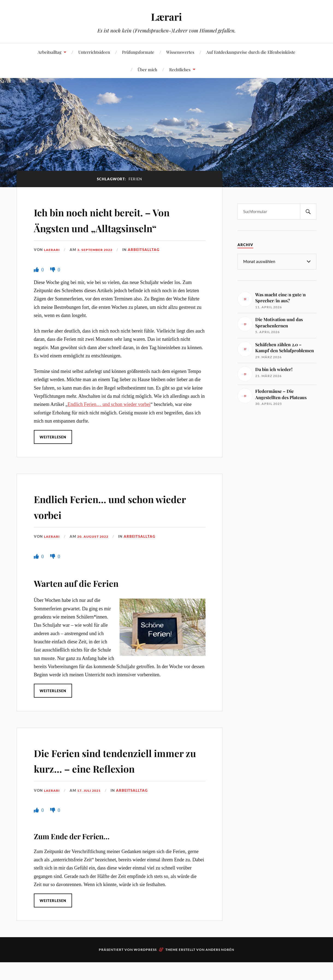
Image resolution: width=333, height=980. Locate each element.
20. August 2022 (96, 552)
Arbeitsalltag (50, 52)
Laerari (53, 265)
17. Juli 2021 (92, 821)
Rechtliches (180, 69)
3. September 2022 (98, 265)
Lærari (167, 17)
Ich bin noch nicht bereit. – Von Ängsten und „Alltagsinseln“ (109, 227)
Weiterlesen (53, 452)
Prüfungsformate (138, 52)
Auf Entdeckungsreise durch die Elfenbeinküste (251, 52)
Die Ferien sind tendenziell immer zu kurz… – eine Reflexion (108, 783)
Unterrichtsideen (94, 52)
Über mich (147, 69)
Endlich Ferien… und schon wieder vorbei (109, 420)
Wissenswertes (180, 52)
